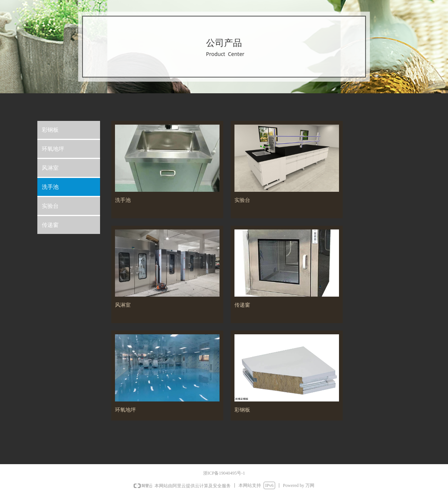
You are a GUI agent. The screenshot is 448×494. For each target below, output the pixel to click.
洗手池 (50, 187)
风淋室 (50, 168)
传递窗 (50, 225)
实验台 (50, 206)
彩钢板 (50, 130)
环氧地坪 (53, 149)
